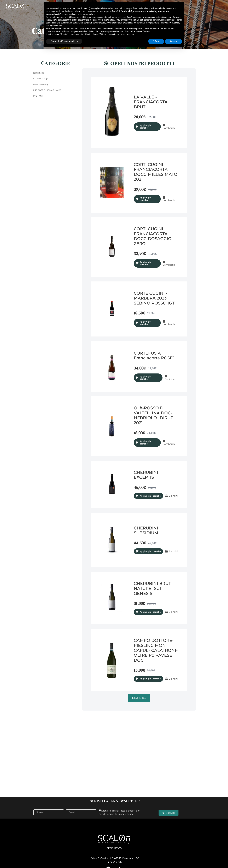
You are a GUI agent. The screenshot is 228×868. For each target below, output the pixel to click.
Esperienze (39, 79)
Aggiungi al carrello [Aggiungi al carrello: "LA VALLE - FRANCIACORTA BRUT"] (146, 127)
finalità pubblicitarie (63, 23)
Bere (36, 73)
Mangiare (39, 84)
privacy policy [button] (150, 8)
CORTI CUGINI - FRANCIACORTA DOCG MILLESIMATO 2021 (156, 172)
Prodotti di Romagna (45, 90)
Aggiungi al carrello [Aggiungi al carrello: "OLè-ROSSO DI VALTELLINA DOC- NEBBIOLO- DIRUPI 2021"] (146, 443)
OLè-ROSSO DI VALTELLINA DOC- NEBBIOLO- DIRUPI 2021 (154, 415)
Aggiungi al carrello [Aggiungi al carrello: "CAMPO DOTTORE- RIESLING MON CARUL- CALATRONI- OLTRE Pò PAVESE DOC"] (150, 679)
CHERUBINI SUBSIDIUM (146, 530)
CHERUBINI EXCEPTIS (146, 475)
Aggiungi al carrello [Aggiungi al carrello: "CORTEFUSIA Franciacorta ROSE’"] (146, 378)
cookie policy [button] (88, 14)
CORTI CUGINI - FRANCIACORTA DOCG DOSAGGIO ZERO (153, 236)
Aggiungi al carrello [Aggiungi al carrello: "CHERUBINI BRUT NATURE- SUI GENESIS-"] (150, 612)
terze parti (91, 17)
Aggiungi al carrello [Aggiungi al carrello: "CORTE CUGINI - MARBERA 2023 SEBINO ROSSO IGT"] (146, 323)
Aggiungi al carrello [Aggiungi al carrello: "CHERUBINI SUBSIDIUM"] (150, 551)
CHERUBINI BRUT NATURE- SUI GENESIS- (152, 588)
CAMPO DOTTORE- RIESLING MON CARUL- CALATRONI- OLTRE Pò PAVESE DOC (156, 650)
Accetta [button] (174, 41)
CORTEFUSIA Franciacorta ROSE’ (154, 356)
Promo (37, 96)
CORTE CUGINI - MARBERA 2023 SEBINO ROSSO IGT (154, 298)
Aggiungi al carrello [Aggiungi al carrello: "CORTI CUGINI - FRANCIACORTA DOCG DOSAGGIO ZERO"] (146, 263)
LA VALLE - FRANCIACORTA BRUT (151, 102)
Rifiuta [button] (156, 41)
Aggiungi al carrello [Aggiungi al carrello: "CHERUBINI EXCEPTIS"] (150, 496)
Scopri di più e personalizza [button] (64, 41)
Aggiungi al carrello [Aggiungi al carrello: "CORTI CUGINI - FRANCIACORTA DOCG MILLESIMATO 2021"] (146, 199)
